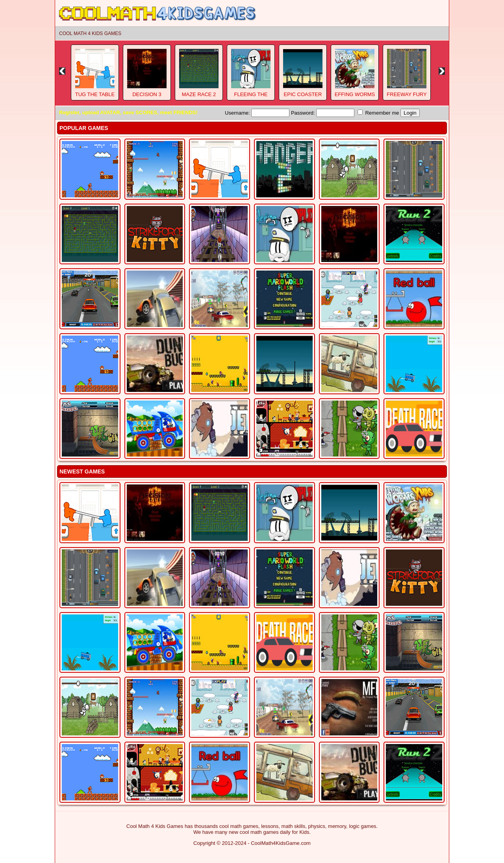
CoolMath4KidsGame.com (281, 843)
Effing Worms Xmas (355, 97)
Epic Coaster (303, 94)
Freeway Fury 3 (407, 97)
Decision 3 (147, 94)
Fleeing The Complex (251, 97)
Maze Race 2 (199, 94)
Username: (257, 113)
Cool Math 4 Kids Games (90, 33)
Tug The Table (95, 94)
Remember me (378, 113)
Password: (323, 113)
